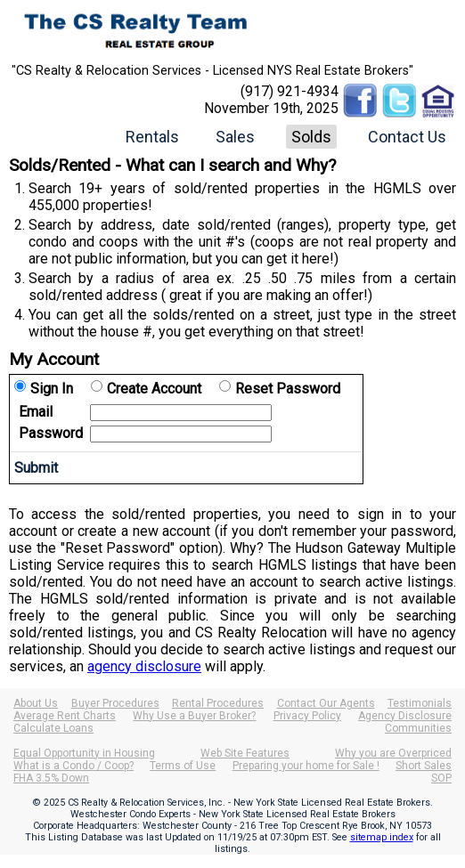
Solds (311, 137)
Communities (418, 728)
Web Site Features (245, 753)
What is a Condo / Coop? (73, 766)
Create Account (154, 389)
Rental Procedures (218, 703)
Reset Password (288, 389)
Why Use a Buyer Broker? (194, 716)
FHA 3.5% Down (51, 778)
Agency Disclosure (405, 716)
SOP (441, 778)
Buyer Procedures (115, 703)
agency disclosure (144, 666)
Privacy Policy (307, 716)
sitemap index (382, 837)
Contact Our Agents (326, 703)
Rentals (152, 137)
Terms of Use (183, 766)
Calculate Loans (53, 728)
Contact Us (407, 137)
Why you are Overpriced (393, 753)
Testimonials (420, 703)
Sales (235, 137)
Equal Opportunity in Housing (84, 753)
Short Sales (424, 766)
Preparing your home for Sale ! (306, 766)
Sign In (52, 389)
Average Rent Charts (65, 716)
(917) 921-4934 (290, 91)
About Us (36, 703)
